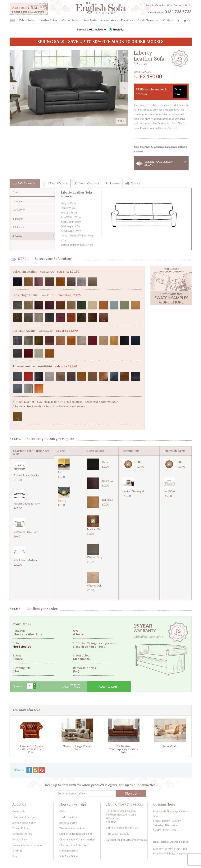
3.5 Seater (19, 227)
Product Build (20, 839)
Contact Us (19, 811)
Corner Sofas (70, 20)
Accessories (108, 20)
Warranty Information (72, 828)
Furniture (127, 20)
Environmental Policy (24, 823)
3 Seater (18, 219)
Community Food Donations (28, 845)
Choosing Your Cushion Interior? (77, 839)
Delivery (133, 184)
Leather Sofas (48, 20)
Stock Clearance (148, 20)
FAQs (62, 811)
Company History (22, 834)
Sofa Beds (90, 20)
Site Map (17, 851)
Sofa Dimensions (25, 184)
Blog (15, 856)
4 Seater (18, 236)
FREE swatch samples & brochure (161, 92)
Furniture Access (69, 851)
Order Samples (175, 5)
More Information (86, 184)
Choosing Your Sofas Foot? (74, 845)
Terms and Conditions (25, 817)
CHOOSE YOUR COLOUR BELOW (167, 163)
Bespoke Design (68, 823)
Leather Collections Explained (76, 834)
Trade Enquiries (68, 817)
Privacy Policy (20, 828)
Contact (168, 20)
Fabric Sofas (27, 20)
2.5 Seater (19, 210)
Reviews (112, 184)
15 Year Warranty (55, 184)
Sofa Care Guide (69, 856)
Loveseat (18, 201)
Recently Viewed (155, 5)
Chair (16, 192)
